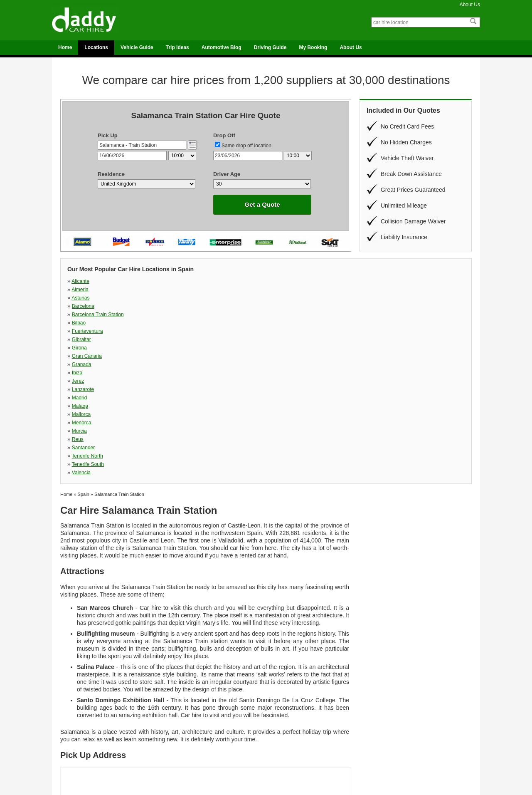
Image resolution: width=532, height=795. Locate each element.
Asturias (274, 281)
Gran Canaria (184, 298)
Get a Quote (262, 204)
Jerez (78, 306)
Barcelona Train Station (98, 290)
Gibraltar (372, 290)
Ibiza (368, 298)
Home (65, 47)
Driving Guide (270, 47)
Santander (83, 323)
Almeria (177, 281)
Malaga (371, 306)
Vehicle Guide (137, 47)
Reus (368, 315)
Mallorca (81, 315)
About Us (470, 5)
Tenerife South (282, 323)
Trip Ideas (177, 47)
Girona (79, 298)
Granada (275, 298)
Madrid (273, 306)
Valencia (372, 323)
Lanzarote (180, 306)
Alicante (80, 281)
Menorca (179, 315)
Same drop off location (246, 146)
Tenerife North (184, 323)
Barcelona (374, 281)
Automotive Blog (222, 47)
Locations (96, 47)
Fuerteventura (281, 290)
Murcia (273, 315)
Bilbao (176, 290)
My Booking (313, 47)
